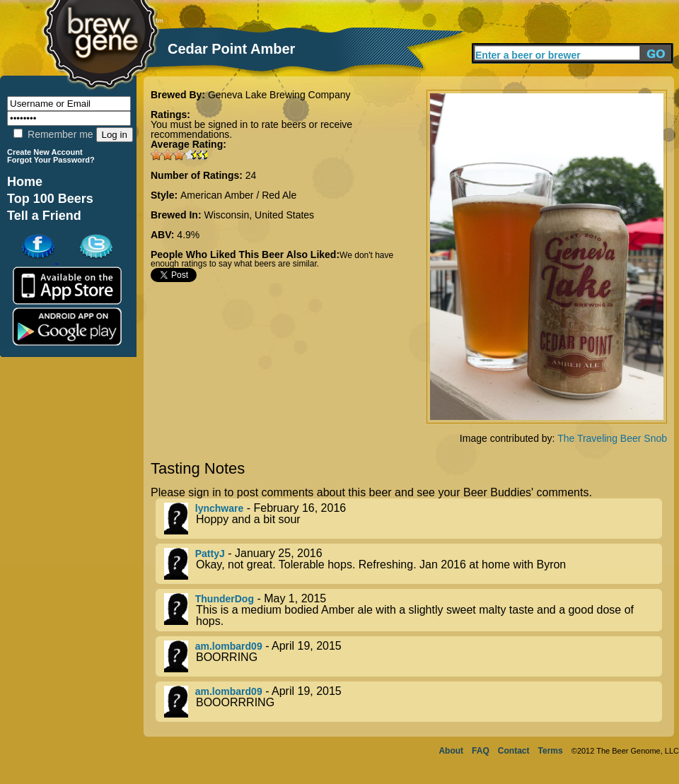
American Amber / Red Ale (238, 195)
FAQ (481, 751)
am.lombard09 (229, 646)
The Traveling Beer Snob (612, 438)
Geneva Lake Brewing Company (279, 95)
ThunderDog (225, 599)
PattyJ (210, 554)
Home (25, 182)
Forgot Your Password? (51, 160)
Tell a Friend (44, 216)
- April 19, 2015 (413, 656)
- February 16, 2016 (413, 519)
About (451, 751)
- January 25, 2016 (413, 564)
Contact (514, 751)
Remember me (53, 134)
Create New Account (45, 152)
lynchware (219, 508)
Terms (551, 751)
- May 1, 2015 (413, 610)
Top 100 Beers (50, 199)
